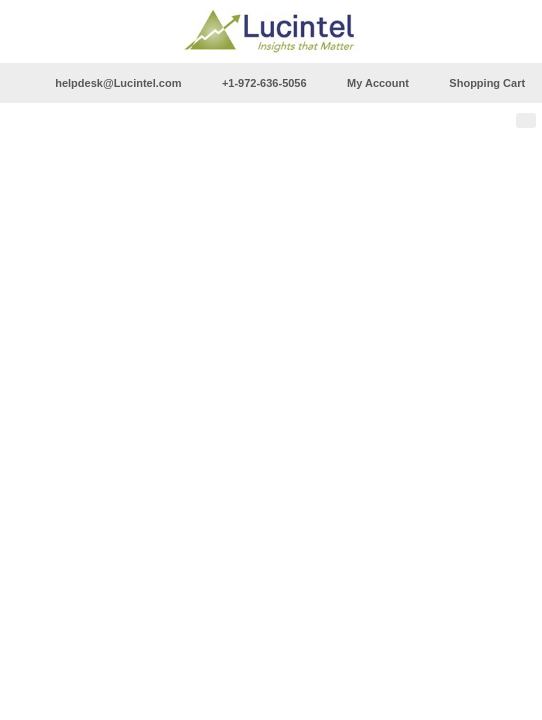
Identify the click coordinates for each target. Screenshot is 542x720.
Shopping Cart (487, 83)
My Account (378, 83)
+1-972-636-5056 (264, 83)
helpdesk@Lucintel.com (118, 83)
